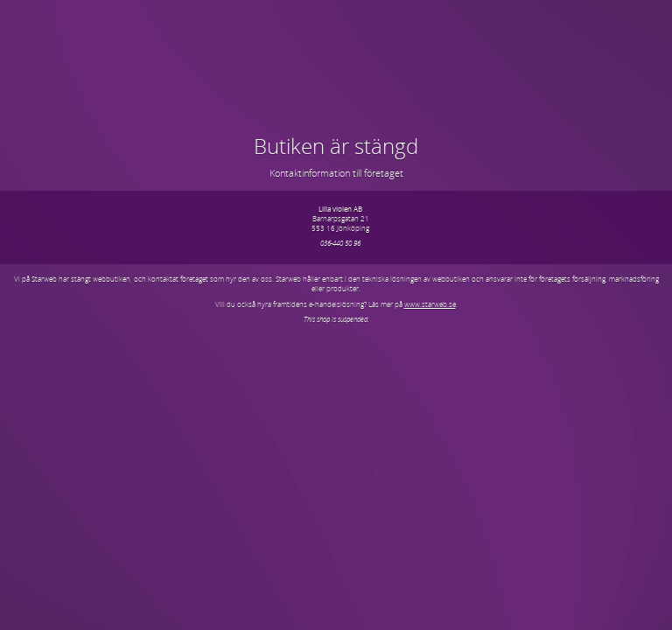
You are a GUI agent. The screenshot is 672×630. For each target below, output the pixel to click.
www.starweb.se (430, 304)
